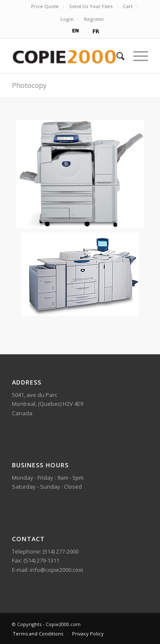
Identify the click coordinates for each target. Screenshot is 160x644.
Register (94, 19)
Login (67, 19)
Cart (128, 6)
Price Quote (45, 6)
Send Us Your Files (91, 6)
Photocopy (29, 85)
